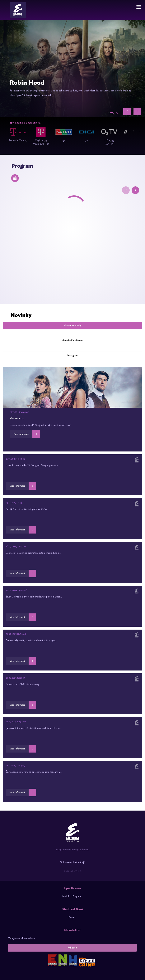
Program (77, 896)
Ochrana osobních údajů (72, 862)
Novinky (66, 896)
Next (141, 131)
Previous (134, 131)
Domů (72, 917)
